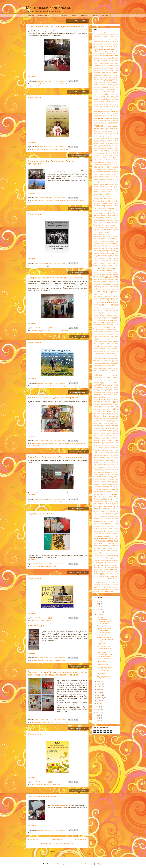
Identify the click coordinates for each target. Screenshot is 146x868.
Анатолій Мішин (103, 65)
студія (95, 537)
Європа (116, 235)
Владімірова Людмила (113, 149)
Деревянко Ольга (104, 214)
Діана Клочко (112, 217)
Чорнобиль (102, 575)
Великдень (97, 111)
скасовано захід (113, 527)
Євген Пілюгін (50, 443)
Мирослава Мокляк (112, 345)
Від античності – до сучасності (109, 128)
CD (107, 589)
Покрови (101, 474)
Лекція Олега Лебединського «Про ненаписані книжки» (56, 457)
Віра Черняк (101, 138)
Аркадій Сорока (98, 76)
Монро (95, 364)
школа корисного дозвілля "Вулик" (109, 576)
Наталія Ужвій (109, 406)
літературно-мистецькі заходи (75, 200)
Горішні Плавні (97, 183)
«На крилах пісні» (103, 46)
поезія (107, 473)
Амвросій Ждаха (102, 62)
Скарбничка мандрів (100, 527)
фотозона (116, 566)
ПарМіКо (101, 461)
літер (117, 300)
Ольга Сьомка (109, 446)
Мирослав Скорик (99, 345)
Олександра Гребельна (111, 437)
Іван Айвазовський (109, 240)
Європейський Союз (99, 236)
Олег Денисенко (110, 427)
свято (103, 520)
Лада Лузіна (112, 288)
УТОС (112, 559)
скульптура (96, 528)
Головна (31, 15)
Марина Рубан (103, 331)
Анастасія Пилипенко (113, 62)
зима (95, 238)
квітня (99, 695)
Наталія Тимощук (98, 406)
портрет (111, 496)
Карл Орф (108, 257)
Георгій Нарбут (114, 176)
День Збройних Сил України (111, 198)
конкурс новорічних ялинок (111, 280)
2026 (97, 601)
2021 (97, 709)
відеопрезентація (106, 132)
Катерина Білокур (112, 259)
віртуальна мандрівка (100, 142)
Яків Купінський (98, 586)
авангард (116, 54)
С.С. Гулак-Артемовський (100, 515)
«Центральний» (99, 48)
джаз (95, 215)
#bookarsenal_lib (114, 52)
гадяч (106, 174)
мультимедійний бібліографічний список (106, 381)
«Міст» (95, 46)
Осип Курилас (106, 451)
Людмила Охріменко (106, 315)
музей (117, 364)
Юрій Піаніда (111, 583)
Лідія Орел (58, 443)
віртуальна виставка (112, 138)
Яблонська (116, 584)
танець (95, 542)
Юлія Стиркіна (102, 581)
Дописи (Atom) (62, 852)
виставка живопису (105, 118)
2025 (97, 604)
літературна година (99, 302)
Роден (95, 512)
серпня (100, 684)
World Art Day (110, 591)
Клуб (55, 15)
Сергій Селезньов (105, 523)
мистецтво (97, 346)
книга (117, 269)
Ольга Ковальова (98, 446)
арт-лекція (104, 77)
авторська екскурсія (112, 55)
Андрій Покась (104, 70)
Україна (95, 552)
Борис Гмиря (110, 96)
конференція (97, 281)
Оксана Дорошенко (109, 424)
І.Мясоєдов (111, 238)
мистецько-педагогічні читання (110, 353)
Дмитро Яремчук (114, 222)
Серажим (109, 520)
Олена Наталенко (107, 442)
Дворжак (116, 193)
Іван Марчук (112, 243)
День (106, 197)
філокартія (97, 564)
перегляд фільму (99, 464)
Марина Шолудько (99, 333)
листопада (101, 615)
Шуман (105, 579)
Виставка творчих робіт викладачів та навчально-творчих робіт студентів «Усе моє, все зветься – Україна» (57, 673)
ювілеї (63, 660)
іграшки (107, 247)
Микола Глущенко (103, 340)
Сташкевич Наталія (104, 535)
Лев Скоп (116, 290)
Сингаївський (115, 525)
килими (104, 267)
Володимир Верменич (99, 154)
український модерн (103, 557)
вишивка (96, 128)
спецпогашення (98, 532)
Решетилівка (108, 506)
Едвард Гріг (112, 227)
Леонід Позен (97, 295)
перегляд (115, 462)
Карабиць (96, 257)
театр (105, 544)
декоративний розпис (38, 443)
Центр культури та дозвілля (101, 569)
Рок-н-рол (116, 512)
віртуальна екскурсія (38, 200)
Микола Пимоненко (113, 341)
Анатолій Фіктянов (108, 69)
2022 (97, 707)
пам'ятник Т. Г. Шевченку (111, 456)
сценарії (112, 537)
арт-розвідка (112, 79)
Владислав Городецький (100, 149)
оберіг (102, 420)
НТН (95, 420)
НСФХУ (45, 266)
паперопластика (103, 459)
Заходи (74, 15)
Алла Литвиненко (104, 59)
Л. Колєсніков (49, 200)
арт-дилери (106, 76)
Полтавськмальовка (103, 493)
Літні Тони (113, 310)
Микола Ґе (111, 340)
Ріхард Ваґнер (115, 510)
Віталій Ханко (98, 147)
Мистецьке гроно (105, 348)
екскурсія (41, 331)
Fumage (97, 591)
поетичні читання (114, 473)
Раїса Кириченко (55, 660)
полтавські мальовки (105, 491)
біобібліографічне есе (112, 91)
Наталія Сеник (105, 405)
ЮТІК (111, 584)
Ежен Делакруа (101, 229)
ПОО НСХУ (105, 496)
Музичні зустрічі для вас (107, 372)
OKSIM (102, 591)
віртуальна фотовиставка (100, 144)
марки (95, 336)
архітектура (103, 83)
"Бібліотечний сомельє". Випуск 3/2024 (106, 38)
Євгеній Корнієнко (108, 235)
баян (117, 86)
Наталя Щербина (114, 408)
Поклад (95, 474)
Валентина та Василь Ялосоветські (103, 103)
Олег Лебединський (61, 502)
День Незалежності (110, 202)
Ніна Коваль (104, 410)
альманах (110, 60)
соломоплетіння (98, 530)
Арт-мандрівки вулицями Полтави (106, 78)
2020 (97, 712)
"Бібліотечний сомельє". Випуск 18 (106, 36)
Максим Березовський (106, 326)
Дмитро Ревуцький (104, 222)
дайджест (102, 193)
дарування (109, 193)
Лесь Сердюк (104, 296)
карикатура (102, 257)
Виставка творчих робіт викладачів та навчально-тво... (105, 669)
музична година (108, 370)
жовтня (100, 617)
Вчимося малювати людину (42, 796)
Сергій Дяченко (108, 522)
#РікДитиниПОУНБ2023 (100, 52)
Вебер (117, 110)
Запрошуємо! (34, 98)
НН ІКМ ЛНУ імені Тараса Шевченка (47, 84)
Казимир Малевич (107, 255)
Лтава (95, 312)
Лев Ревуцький (108, 290)
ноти (104, 418)
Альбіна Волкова (102, 60)
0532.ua (96, 54)
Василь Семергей (108, 108)
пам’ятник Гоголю (108, 454)
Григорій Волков (106, 186)
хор (104, 567)
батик (100, 86)
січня (99, 703)
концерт (105, 281)
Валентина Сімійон (113, 101)
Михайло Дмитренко (112, 355)
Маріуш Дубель (110, 333)
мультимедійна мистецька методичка (106, 377)
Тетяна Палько (108, 547)
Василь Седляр (98, 108)
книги (95, 271)
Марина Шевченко (113, 331)
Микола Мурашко (102, 341)
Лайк (117, 288)
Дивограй (105, 217)
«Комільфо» (115, 45)
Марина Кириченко (107, 330)
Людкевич (116, 312)
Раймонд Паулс (108, 503)
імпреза (116, 248)
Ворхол (95, 163)
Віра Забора (104, 137)
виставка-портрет (113, 122)
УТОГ (107, 559)
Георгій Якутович (110, 178)
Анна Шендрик (107, 72)
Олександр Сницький (106, 430)
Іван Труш (103, 245)
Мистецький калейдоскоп (50, 7)
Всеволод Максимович (112, 163)
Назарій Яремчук (108, 394)
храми (112, 567)
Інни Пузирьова (103, 252)
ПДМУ (105, 462)
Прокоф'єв (96, 502)
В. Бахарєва (102, 100)
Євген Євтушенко (114, 233)
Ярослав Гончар (108, 588)
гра (103, 183)
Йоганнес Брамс (114, 253)
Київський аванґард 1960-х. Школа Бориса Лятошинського (106, 265)
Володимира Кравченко (112, 161)
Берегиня (105, 88)
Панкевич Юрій (105, 457)
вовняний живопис (109, 150)
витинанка (107, 126)
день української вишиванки (104, 209)
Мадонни (116, 321)
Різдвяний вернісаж (101, 508)
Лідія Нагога (103, 300)
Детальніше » (32, 77)
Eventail (114, 589)
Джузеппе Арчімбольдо (112, 215)
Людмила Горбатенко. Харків (103, 314)
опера (101, 447)
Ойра (95, 422)
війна (113, 132)
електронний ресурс (108, 231)
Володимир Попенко (99, 161)
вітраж (117, 147)
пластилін (116, 468)
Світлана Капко (98, 518)
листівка (108, 298)
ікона (103, 248)
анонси (34, 149)
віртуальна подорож (113, 142)
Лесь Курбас (97, 296)
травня (100, 692)
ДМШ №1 (97, 224)
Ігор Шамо (101, 247)
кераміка (116, 262)
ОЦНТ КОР (97, 452)
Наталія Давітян (98, 401)
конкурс (100, 280)
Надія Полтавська (108, 393)
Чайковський (115, 571)
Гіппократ (96, 179)
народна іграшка (99, 396)
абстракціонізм (109, 54)
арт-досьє (113, 76)
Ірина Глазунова (112, 252)
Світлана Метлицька (108, 518)
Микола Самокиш (99, 343)
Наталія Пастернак (106, 403)
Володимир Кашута (100, 157)
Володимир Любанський (100, 152)
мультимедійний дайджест (106, 382)
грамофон (116, 183)
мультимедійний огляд (110, 386)
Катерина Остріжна (99, 260)
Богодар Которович (99, 96)
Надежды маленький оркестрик (109, 389)
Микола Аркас (108, 338)
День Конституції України (108, 200)
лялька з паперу (109, 317)
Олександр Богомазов (105, 432)
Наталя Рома (104, 408)
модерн (109, 362)
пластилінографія (98, 469)
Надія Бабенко (97, 391)
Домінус (107, 226)
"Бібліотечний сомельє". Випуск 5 (102, 41)
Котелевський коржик (112, 283)
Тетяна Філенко (108, 549)
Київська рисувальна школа (102, 264)
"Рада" (107, 43)
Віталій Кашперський (99, 145)
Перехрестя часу (110, 464)
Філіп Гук (116, 562)
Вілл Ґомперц (110, 135)
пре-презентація (114, 498)
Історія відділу (44, 15)
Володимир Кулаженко (111, 159)
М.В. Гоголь (115, 319)
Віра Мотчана (112, 137)
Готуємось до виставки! (40, 514)
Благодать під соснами (109, 93)
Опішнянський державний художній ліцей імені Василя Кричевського (106, 449)
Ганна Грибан (112, 174)
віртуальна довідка (99, 140)
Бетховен (96, 90)
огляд (109, 420)
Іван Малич (105, 243)
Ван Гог (112, 105)
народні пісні (110, 398)
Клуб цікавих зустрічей (106, 269)
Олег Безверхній (98, 427)
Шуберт (100, 579)
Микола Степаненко (112, 343)
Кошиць (100, 285)
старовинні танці (107, 533)
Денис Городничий (99, 197)
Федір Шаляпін (105, 560)
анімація (112, 70)
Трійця (108, 550)
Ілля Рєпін (111, 248)
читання (96, 575)
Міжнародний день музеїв (102, 358)
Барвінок (96, 86)
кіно (112, 267)
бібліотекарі (102, 90)
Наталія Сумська (114, 405)
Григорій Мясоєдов (106, 190)
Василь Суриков (102, 110)
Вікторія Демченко (113, 133)
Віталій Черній (109, 147)
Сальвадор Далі (102, 517)
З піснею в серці (36, 626)
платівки (105, 469)
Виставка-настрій (98, 122)
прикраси (116, 500)
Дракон (95, 227)
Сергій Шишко (115, 523)
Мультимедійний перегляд (101, 388)
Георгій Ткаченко (98, 178)
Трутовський (115, 550)
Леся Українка (101, 298)
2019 (97, 715)
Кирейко (109, 267)
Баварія (96, 84)
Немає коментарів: (59, 81)
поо (98, 495)
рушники (116, 513)
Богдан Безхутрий (103, 95)
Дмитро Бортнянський (108, 221)
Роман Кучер (97, 513)
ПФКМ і (106, 502)
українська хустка (105, 552)
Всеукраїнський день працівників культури (106, 169)
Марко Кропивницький (103, 336)
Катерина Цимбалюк (112, 260)
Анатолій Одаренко (113, 65)
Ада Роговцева (97, 57)
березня (100, 698)
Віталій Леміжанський (112, 145)
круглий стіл (106, 286)
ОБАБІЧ (98, 420)
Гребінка (101, 184)
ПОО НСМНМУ (113, 495)
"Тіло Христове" (114, 43)
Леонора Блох (115, 295)
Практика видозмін (100, 498)
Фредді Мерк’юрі (98, 567)
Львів (29, 202)
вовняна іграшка (98, 150)
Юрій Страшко (105, 584)
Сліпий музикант (113, 528)
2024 (97, 607)
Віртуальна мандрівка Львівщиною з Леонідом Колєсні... (104, 630)
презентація (97, 500)
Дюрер (107, 227)
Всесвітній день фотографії (109, 166)
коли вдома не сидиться (111, 278)
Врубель (103, 163)
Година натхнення (107, 181)
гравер (106, 183)
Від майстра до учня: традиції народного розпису (53, 398)
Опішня (107, 447)
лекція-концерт (114, 291)
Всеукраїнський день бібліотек (106, 168)
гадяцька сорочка (98, 174)
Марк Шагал (115, 335)
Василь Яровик (111, 110)
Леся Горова (112, 296)
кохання (96, 285)
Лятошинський (108, 319)
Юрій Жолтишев (111, 581)
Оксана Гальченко (113, 422)
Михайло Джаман (99, 355)
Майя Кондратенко (108, 324)
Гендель (96, 176)
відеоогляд (116, 130)
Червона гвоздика (99, 573)
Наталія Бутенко (114, 400)
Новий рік (112, 417)
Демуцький (116, 195)
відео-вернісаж (105, 130)
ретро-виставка (98, 506)
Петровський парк (101, 466)
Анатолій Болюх (109, 64)
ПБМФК (96, 462)
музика (100, 369)
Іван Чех (114, 245)
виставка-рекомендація (100, 124)
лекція (34, 84)
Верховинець (97, 113)
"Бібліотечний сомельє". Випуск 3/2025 (106, 40)
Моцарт (113, 364)
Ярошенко (103, 589)
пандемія (96, 457)
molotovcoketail (84, 864)
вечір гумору (110, 113)
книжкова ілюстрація (106, 274)
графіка (96, 184)
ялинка (117, 586)
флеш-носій (115, 564)
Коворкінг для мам (106, 276)
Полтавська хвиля (105, 483)
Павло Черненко (114, 452)
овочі (106, 420)
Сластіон (104, 528)
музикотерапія (97, 370)
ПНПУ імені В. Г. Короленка (67, 84)
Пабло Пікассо (105, 452)
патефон (107, 461)
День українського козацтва (111, 207)
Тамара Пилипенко (112, 540)
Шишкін (98, 576)
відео (95, 130)
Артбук (101, 81)
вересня (100, 681)
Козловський (97, 278)
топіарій (103, 550)
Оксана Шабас (114, 425)
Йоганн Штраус (104, 253)
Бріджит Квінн (109, 98)
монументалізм (106, 364)
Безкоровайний (97, 88)
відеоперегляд (97, 132)
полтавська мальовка (106, 478)
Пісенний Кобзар (105, 468)
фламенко (106, 564)
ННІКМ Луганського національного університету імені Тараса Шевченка (106, 415)
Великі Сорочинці (106, 112)
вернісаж (115, 111)
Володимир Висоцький (112, 154)
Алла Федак (112, 59)
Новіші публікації (34, 840)
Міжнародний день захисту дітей (106, 357)
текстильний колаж (103, 545)
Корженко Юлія (114, 281)
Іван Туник (108, 245)
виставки (39, 266)
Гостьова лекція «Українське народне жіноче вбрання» (56, 26)
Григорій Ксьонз (107, 188)
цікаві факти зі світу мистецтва (106, 570)
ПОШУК (116, 496)
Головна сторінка (57, 840)
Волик (117, 150)
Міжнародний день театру (108, 360)
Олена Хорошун (114, 444)
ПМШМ (116, 469)
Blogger (100, 864)
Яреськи (101, 588)
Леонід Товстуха (106, 295)
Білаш (113, 90)
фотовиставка (52, 266)
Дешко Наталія (114, 214)
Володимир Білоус (113, 152)
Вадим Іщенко (110, 100)
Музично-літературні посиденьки (110, 374)
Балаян (110, 84)
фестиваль (100, 562)
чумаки (108, 575)
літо (117, 310)
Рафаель (101, 505)
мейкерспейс (98, 338)
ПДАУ (100, 462)
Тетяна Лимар (98, 547)
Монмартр (115, 362)
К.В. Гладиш (97, 255)
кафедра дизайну (98, 262)
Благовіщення (97, 93)
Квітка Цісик (108, 262)
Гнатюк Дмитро (108, 179)
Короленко (96, 283)
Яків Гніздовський (109, 586)
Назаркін (116, 394)
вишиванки (115, 126)
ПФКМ (101, 502)
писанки (109, 466)
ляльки (116, 317)
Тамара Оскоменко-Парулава (103, 538)
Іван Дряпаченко (111, 242)
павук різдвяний (98, 454)
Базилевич (103, 84)
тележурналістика (114, 545)
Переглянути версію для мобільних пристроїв (57, 844)
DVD (110, 589)
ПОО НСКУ (103, 495)
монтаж (100, 364)
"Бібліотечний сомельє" (111, 33)
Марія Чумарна (106, 335)
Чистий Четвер (114, 573)
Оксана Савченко (105, 425)
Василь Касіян (103, 106)
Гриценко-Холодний (108, 191)
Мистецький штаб (105, 350)
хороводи (108, 567)
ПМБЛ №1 (47, 331)
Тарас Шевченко (103, 542)
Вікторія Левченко (99, 135)
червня (100, 689)
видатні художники (105, 117)
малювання (53, 567)
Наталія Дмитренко (108, 401)
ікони (106, 248)
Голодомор (116, 181)
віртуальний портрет (113, 144)
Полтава (108, 474)
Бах (114, 86)
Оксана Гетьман (98, 424)
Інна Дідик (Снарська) (109, 250)
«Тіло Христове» (114, 46)
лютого (100, 701)
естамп (95, 233)
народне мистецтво (100, 398)
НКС (109, 410)
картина (102, 259)
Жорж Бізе (115, 236)
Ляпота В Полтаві (98, 319)
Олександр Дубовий (106, 434)
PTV (105, 591)
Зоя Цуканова (102, 238)
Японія (96, 588)
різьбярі (108, 510)
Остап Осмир (115, 451)
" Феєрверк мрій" (98, 33)
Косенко (103, 283)
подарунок (101, 473)
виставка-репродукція (113, 124)
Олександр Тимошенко (105, 435)
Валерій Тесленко (104, 105)
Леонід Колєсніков (60, 200)
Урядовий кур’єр (99, 559)
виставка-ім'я (115, 120)
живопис (109, 236)
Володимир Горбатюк (100, 155)
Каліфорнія (115, 255)
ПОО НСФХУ (97, 496)
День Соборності (108, 205)
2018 (97, 718)
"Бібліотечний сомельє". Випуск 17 (106, 35)
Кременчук (106, 285)
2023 (97, 609)
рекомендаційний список (111, 505)
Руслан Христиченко (107, 513)
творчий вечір (98, 544)
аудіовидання (115, 83)
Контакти (105, 15)
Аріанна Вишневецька (112, 74)
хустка (117, 567)
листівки (113, 298)
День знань (97, 200)
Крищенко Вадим (114, 285)
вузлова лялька (114, 173)
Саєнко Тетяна (63, 149)
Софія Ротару (115, 530)
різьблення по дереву (99, 510)
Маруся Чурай (114, 336)
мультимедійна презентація (106, 379)
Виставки (64, 15)
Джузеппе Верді (98, 217)
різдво (116, 506)
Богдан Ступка (114, 95)
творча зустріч (114, 542)
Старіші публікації (80, 840)
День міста (101, 202)
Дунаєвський (101, 227)
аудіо (109, 83)
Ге (118, 174)
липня (100, 687)
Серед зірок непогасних (101, 525)
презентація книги (107, 500)
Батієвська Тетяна (107, 86)
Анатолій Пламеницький (102, 67)
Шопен (95, 579)
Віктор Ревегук (103, 133)
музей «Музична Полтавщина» (102, 365)
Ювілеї (95, 15)
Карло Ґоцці (115, 257)
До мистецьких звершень (110, 224)
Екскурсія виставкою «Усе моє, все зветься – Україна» (56, 278)
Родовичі (110, 512)
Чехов (107, 573)
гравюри (110, 183)
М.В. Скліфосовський (99, 321)
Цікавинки (85, 15)
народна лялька (113, 396)
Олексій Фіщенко (107, 440)
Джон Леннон (101, 215)
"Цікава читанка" (107, 45)
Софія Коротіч (106, 530)
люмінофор (102, 317)
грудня (100, 612)
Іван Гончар (102, 242)
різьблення (116, 508)
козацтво (116, 276)
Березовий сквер (114, 88)
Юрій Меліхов (103, 583)
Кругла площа (97, 286)
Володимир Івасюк (113, 155)
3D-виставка (102, 54)
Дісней (102, 219)
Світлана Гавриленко (113, 517)
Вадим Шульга (103, 101)
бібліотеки (108, 90)
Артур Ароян (109, 81)
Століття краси (114, 535)
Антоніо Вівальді (99, 74)
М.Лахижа (109, 320)
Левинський (97, 291)
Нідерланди (97, 410)
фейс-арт (111, 560)
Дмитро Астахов (109, 219)
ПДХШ (109, 462)
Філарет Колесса (108, 562)
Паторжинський (114, 461)
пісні (111, 468)
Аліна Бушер (112, 57)
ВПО (99, 163)
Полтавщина (112, 493)
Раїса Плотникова (98, 503)
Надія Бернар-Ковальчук (108, 391)
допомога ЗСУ (114, 226)
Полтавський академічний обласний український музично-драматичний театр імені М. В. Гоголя (106, 486)
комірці (95, 280)
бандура (116, 84)
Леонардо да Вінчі (99, 293)
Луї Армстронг (103, 312)
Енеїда (116, 231)
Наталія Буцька (104, 400)
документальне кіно (99, 226)
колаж (102, 278)
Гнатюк (101, 179)
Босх (102, 98)
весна (103, 113)
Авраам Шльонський (99, 55)
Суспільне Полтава (103, 537)
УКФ (117, 557)
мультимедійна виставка (106, 375)
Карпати (96, 259)
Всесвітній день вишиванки (101, 164)
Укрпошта (113, 557)
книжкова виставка (44, 660)
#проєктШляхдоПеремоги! (40, 722)
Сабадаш (111, 515)
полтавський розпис (37, 445)
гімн (117, 178)
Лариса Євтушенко (99, 290)
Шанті (112, 575)
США (117, 537)
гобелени (100, 181)
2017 (97, 721)
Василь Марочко (114, 106)
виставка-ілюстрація (105, 120)
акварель (105, 57)
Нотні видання (110, 418)
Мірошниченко (102, 362)
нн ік (111, 410)
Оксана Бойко (102, 422)
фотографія (108, 566)
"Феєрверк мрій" (98, 45)
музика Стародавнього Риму (111, 369)
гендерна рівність (104, 176)
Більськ (103, 91)
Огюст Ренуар (115, 420)
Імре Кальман (97, 250)
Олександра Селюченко (100, 439)
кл (115, 267)
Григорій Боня (109, 184)
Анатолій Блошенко (99, 64)
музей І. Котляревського (106, 367)
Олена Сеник (106, 444)
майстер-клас (45, 567)
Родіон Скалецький (102, 512)
